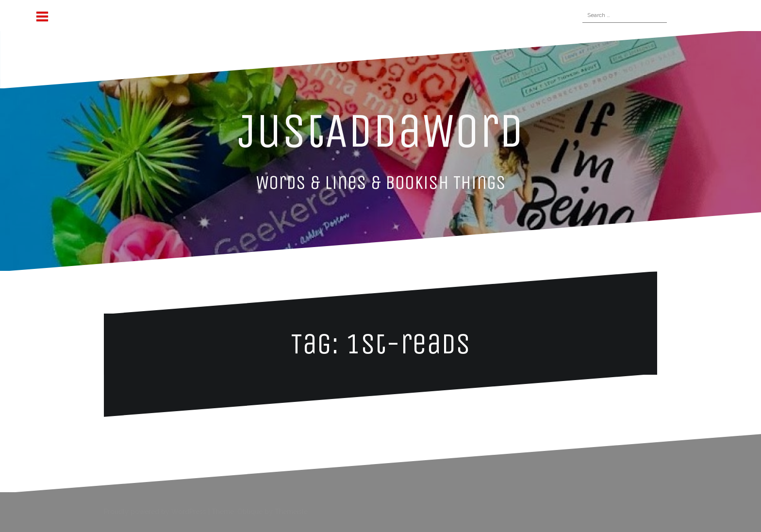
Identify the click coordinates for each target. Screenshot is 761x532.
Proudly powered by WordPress (155, 512)
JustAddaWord (381, 131)
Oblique (250, 512)
